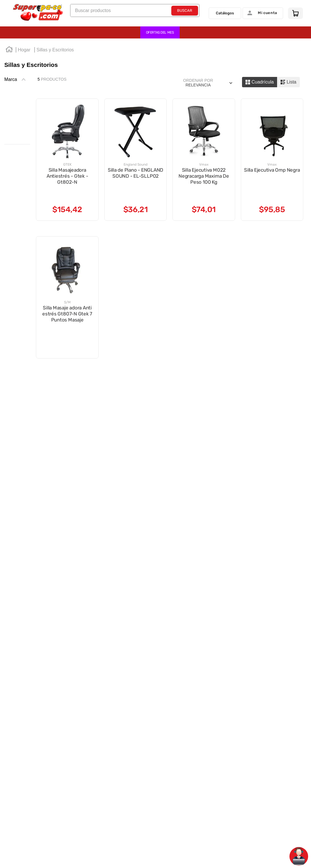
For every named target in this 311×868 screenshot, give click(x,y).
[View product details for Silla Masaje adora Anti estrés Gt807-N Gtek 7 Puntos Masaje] (67, 297)
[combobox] (135, 12)
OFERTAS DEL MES (160, 32)
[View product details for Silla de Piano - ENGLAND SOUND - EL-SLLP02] (136, 160)
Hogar (24, 50)
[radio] (260, 82)
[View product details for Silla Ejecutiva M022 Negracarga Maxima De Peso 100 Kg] (204, 160)
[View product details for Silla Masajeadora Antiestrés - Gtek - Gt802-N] (67, 160)
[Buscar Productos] (185, 12)
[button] (17, 80)
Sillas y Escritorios (55, 50)
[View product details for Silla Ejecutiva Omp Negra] (272, 160)
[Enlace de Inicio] (9, 50)
